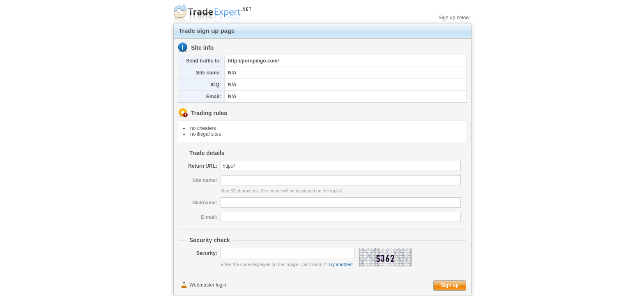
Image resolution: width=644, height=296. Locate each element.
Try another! (341, 264)
